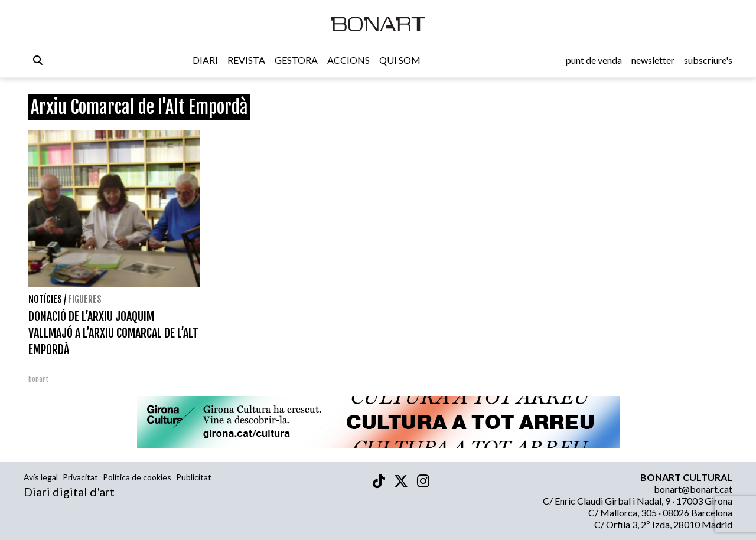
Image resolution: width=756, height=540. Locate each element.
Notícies (45, 299)
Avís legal (41, 477)
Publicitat (194, 477)
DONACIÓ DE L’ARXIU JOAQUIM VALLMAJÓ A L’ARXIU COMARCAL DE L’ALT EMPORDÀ (113, 333)
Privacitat (80, 477)
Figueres (85, 299)
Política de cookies (137, 477)
